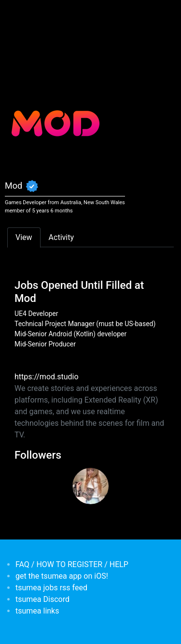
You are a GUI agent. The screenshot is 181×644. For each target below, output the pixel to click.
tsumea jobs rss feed (51, 588)
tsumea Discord (42, 599)
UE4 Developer (36, 314)
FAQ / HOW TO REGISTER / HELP (72, 564)
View (24, 237)
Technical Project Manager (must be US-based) (85, 324)
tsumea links (37, 611)
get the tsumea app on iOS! (62, 576)
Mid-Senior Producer (45, 344)
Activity (61, 237)
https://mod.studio (47, 377)
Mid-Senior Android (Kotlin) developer (70, 334)
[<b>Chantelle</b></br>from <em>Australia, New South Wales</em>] (90, 486)
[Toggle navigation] (21, 14)
